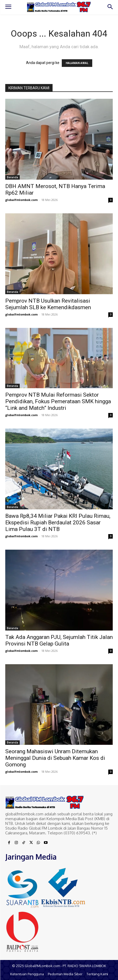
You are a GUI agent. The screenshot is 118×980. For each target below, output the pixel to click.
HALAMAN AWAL (77, 63)
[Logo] (59, 7)
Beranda (12, 177)
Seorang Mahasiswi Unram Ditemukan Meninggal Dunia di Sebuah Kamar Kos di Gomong (55, 758)
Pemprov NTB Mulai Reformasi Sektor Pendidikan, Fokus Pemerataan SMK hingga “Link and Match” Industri (58, 401)
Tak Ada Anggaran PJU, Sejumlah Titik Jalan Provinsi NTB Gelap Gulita (59, 640)
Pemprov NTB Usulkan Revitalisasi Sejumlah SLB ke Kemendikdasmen (48, 304)
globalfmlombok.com (21, 200)
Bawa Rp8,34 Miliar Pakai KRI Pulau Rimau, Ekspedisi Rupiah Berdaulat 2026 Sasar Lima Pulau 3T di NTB (58, 523)
